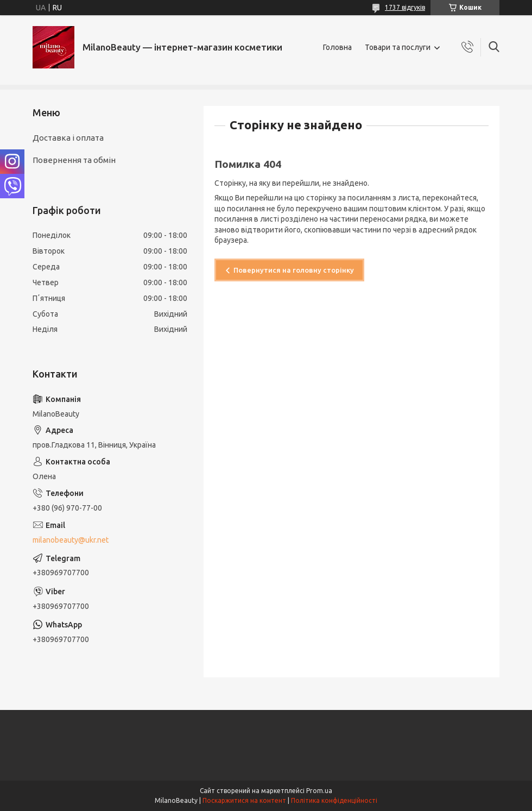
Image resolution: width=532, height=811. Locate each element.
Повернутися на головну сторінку (294, 270)
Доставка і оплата (68, 138)
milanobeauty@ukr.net (71, 540)
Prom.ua (319, 791)
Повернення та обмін (74, 160)
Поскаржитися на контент (244, 800)
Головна (337, 47)
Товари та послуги (398, 47)
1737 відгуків (405, 7)
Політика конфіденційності (334, 800)
